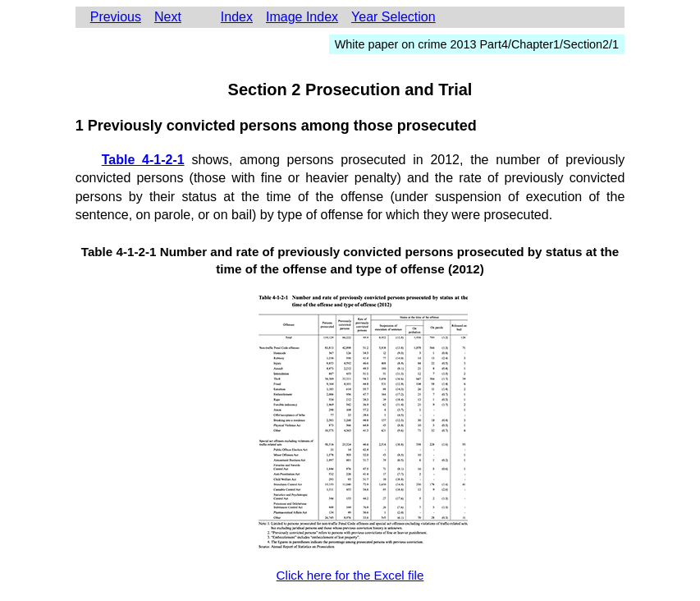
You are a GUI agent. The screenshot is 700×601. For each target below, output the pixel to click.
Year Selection (393, 17)
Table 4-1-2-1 (143, 160)
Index (237, 17)
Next (168, 17)
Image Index (302, 17)
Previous (116, 17)
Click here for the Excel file (350, 575)
